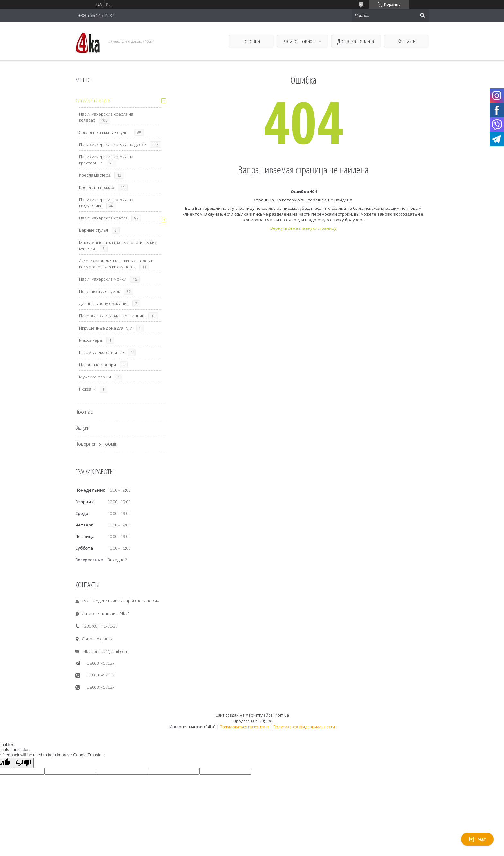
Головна (251, 41)
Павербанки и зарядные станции (112, 316)
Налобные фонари (98, 365)
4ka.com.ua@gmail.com (106, 651)
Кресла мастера (95, 175)
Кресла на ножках (97, 187)
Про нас (84, 412)
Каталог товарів (299, 41)
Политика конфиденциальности (304, 727)
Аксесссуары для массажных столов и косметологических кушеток (116, 264)
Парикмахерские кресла (103, 218)
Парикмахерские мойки (103, 279)
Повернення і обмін (96, 444)
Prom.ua (281, 715)
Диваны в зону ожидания (104, 303)
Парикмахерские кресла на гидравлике (106, 203)
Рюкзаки (87, 389)
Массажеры (91, 340)
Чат (477, 839)
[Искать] (422, 15)
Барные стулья (94, 230)
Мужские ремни (95, 377)
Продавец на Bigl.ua (252, 721)
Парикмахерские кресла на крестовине (106, 160)
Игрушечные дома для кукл (106, 328)
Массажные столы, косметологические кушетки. (118, 245)
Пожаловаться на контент (244, 727)
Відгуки (82, 428)
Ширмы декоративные (102, 352)
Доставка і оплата (356, 41)
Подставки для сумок (99, 291)
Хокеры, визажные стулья (105, 132)
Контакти (406, 41)
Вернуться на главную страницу (303, 228)
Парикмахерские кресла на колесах (106, 117)
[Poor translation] (23, 763)
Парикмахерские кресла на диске (113, 144)
